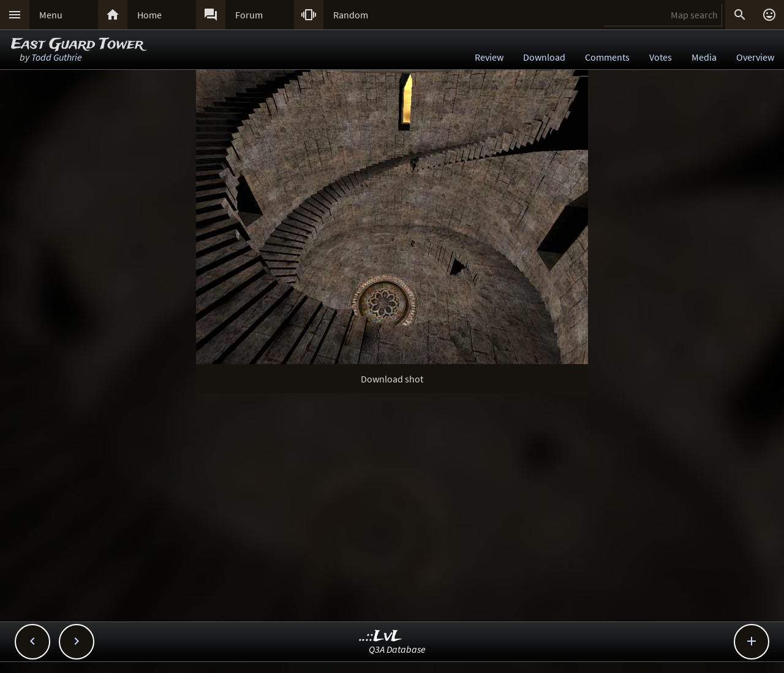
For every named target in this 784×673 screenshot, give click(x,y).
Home (149, 15)
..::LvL (381, 637)
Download (544, 57)
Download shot (392, 379)
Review (489, 57)
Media (704, 57)
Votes (661, 57)
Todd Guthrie (57, 57)
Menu (51, 15)
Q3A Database (397, 649)
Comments (607, 57)
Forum (249, 15)
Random (351, 15)
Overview (755, 57)
